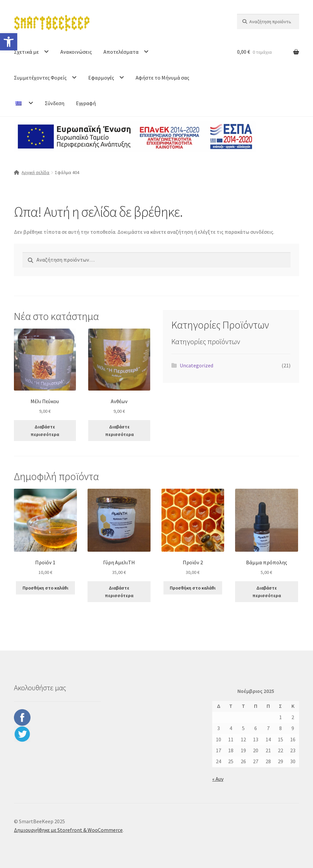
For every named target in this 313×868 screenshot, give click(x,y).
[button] (9, 42)
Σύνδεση (55, 103)
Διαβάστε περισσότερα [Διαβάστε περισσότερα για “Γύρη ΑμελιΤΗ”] (119, 592)
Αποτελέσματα (121, 52)
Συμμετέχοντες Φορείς (40, 78)
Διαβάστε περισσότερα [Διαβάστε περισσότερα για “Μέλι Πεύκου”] (45, 431)
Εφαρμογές (101, 78)
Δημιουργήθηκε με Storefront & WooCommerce (68, 830)
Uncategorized (196, 365)
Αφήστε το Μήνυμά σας (162, 78)
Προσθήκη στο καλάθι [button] (45, 588)
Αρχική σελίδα (35, 172)
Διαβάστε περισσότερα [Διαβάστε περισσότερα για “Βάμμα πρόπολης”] (267, 592)
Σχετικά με (26, 52)
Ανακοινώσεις (76, 52)
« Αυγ (218, 779)
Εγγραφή (86, 103)
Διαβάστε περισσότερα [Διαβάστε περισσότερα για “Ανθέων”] (119, 431)
